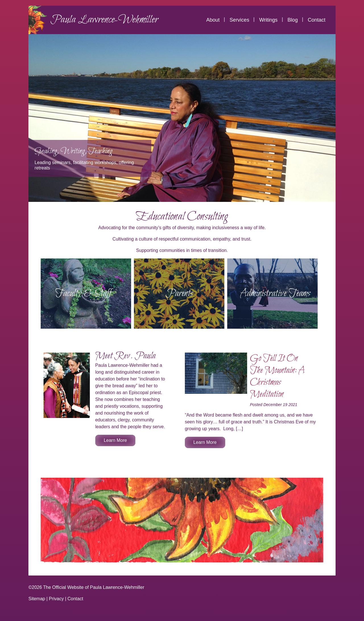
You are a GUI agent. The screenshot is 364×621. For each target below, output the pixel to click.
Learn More (115, 440)
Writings (268, 20)
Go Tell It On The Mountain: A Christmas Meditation (277, 376)
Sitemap (37, 599)
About (213, 20)
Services (239, 20)
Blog (293, 20)
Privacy (56, 599)
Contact (317, 20)
